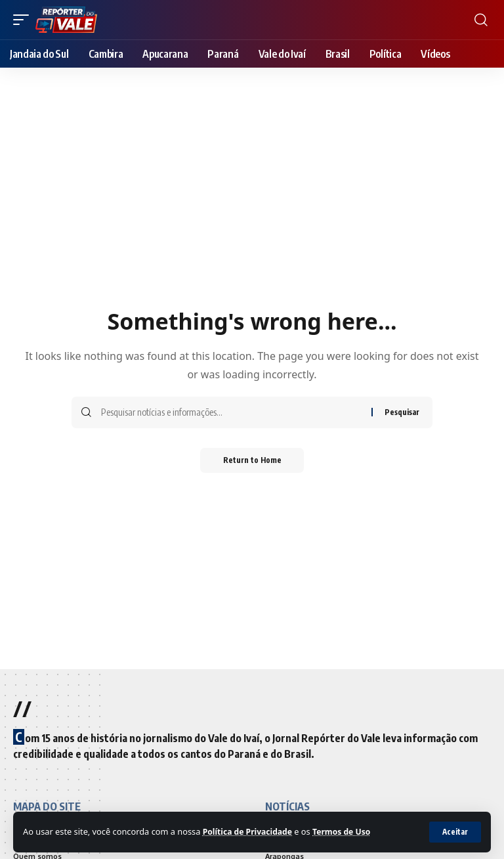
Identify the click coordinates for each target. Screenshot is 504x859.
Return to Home (252, 461)
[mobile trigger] (24, 20)
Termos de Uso (348, 831)
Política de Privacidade (250, 831)
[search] (481, 20)
